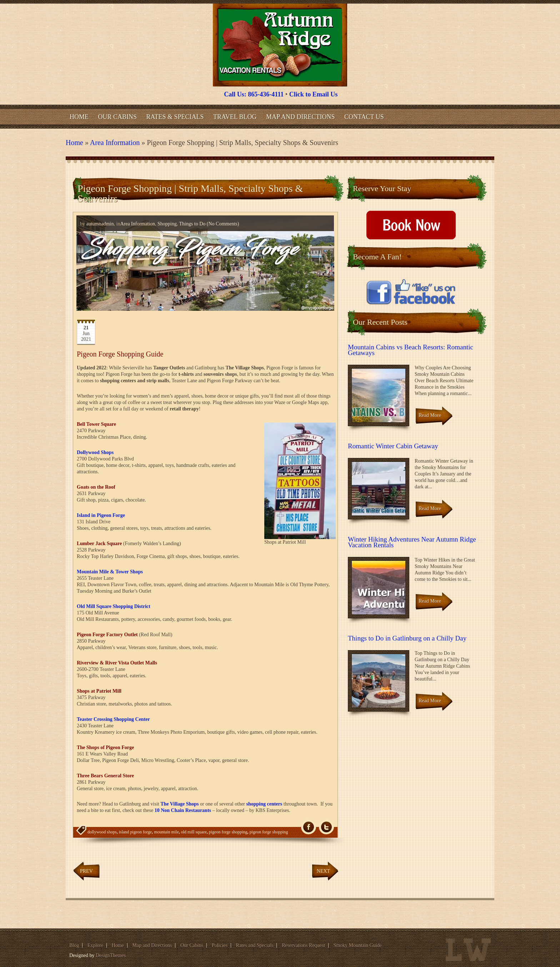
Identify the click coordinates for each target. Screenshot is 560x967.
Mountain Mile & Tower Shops (110, 572)
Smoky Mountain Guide (357, 945)
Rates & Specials (175, 117)
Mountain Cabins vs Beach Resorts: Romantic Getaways (411, 350)
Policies (220, 945)
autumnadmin (100, 224)
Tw (326, 827)
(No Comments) (222, 224)
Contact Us (364, 117)
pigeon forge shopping (228, 832)
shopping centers (264, 804)
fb (309, 827)
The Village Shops (179, 804)
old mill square (194, 832)
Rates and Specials (255, 945)
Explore (95, 945)
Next (323, 871)
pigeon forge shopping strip (125, 846)
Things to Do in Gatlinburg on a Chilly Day (407, 638)
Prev (86, 871)
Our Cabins (118, 117)
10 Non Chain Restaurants (183, 810)
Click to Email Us (314, 94)
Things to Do (192, 224)
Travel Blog (235, 117)
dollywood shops (102, 832)
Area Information (115, 143)
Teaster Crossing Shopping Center (113, 719)
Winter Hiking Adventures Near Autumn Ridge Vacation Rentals (412, 542)
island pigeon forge (135, 832)
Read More (430, 415)
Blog (74, 945)
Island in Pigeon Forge (101, 515)
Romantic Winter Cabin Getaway (393, 446)
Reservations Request (303, 945)
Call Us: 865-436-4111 (254, 94)
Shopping (167, 224)
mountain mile (166, 832)
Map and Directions (300, 117)
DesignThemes (111, 955)
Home (79, 117)
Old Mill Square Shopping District (114, 606)
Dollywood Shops (95, 452)
